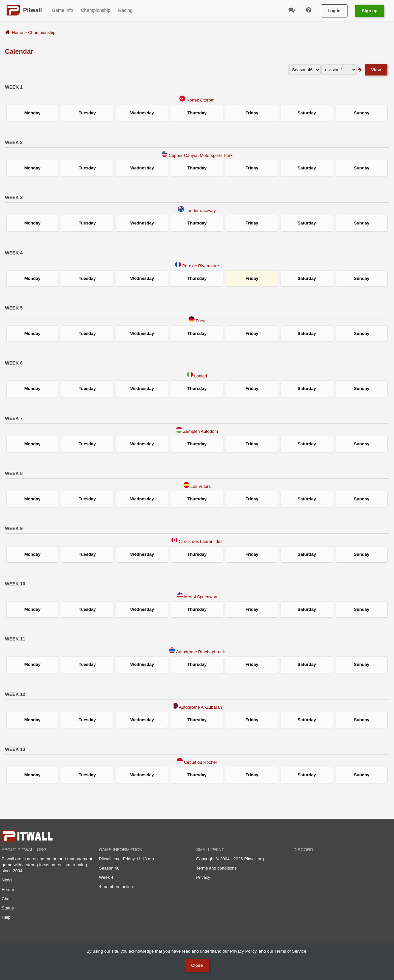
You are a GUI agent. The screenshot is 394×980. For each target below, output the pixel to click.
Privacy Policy (243, 951)
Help (6, 917)
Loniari (201, 376)
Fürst (201, 321)
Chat (6, 899)
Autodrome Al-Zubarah (201, 707)
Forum (8, 890)
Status (8, 908)
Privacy (203, 877)
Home (18, 32)
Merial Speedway (200, 597)
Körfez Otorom (201, 100)
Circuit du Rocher (200, 762)
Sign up (370, 11)
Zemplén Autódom (201, 431)
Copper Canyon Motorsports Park (200, 155)
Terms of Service (290, 951)
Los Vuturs (200, 486)
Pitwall (32, 10)
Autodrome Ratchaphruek (200, 652)
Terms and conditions (216, 868)
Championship (42, 32)
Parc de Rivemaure (201, 266)
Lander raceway (201, 210)
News (7, 880)
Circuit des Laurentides (201, 541)
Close (197, 965)
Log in (334, 11)
